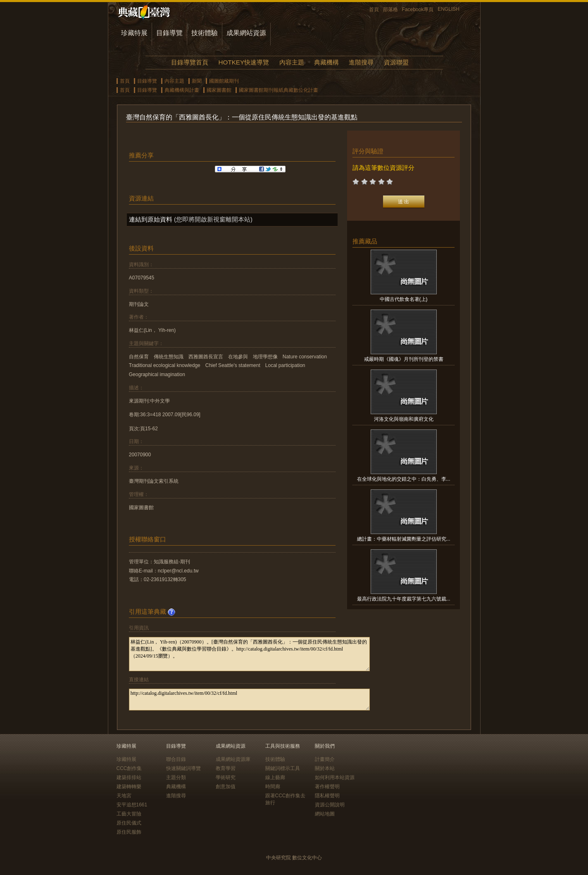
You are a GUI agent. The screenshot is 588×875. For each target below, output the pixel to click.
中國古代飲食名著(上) (404, 299)
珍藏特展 (134, 33)
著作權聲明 (327, 787)
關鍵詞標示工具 (283, 768)
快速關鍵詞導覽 (183, 768)
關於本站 (325, 768)
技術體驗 (205, 33)
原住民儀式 (129, 823)
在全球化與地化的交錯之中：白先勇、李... (404, 479)
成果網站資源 (246, 33)
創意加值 (226, 787)
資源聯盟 (396, 62)
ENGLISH (449, 9)
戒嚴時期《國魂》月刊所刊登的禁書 (404, 359)
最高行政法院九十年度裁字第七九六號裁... (404, 599)
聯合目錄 (176, 759)
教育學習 (226, 768)
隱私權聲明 (327, 796)
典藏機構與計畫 (182, 90)
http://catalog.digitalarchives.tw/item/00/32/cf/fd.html (249, 700)
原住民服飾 (129, 832)
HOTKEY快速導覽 (244, 62)
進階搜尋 (361, 62)
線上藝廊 (275, 777)
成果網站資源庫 (233, 759)
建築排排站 (129, 777)
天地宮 (124, 796)
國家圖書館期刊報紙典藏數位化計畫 (279, 90)
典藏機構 (326, 62)
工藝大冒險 (129, 814)
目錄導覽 (169, 33)
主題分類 (176, 777)
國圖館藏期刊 (224, 81)
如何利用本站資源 (335, 777)
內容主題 (292, 62)
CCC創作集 (129, 768)
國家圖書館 (219, 90)
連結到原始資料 (151, 219)
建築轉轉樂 (129, 787)
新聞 (197, 81)
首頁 (374, 10)
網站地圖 (325, 814)
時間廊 (273, 787)
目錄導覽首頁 (190, 62)
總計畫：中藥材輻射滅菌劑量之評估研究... (404, 539)
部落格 (390, 10)
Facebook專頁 (418, 10)
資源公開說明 (330, 805)
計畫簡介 (325, 759)
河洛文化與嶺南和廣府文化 (404, 419)
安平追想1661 (132, 805)
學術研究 (226, 777)
